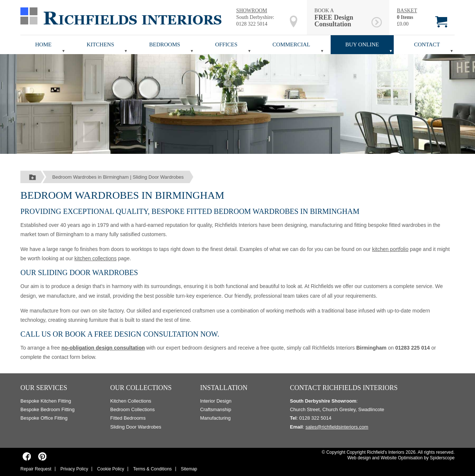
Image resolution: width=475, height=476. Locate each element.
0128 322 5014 (252, 24)
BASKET (407, 11)
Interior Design (216, 401)
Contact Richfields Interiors (344, 388)
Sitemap (189, 469)
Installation (224, 388)
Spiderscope (442, 458)
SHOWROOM (252, 11)
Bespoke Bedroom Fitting (47, 409)
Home (43, 44)
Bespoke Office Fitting (44, 418)
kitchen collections (96, 258)
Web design (359, 458)
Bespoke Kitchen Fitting (46, 401)
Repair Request (36, 469)
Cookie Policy (111, 469)
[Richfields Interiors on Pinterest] (42, 456)
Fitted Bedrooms (128, 418)
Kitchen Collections (131, 401)
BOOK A (342, 18)
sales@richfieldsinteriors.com (337, 427)
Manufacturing (215, 418)
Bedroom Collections (132, 409)
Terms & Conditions (153, 469)
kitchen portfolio (390, 249)
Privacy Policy (74, 469)
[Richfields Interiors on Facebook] (27, 456)
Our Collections (141, 388)
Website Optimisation (402, 458)
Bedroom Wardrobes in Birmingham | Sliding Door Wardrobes (118, 177)
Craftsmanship (216, 409)
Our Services (44, 388)
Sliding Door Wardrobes (136, 427)
